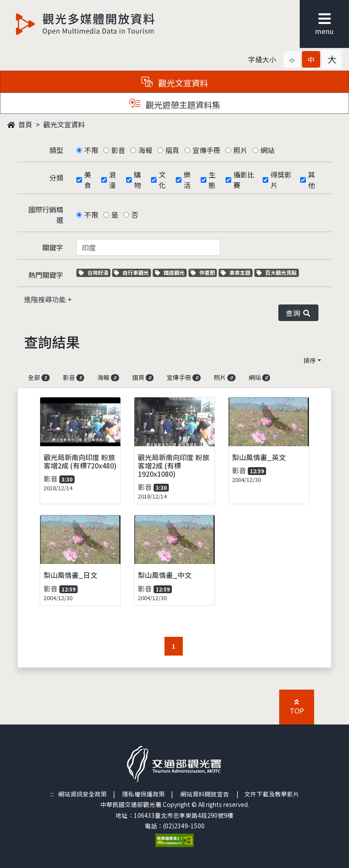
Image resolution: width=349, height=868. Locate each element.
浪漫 (113, 180)
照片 (240, 150)
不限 (91, 150)
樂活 (187, 180)
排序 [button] (310, 360)
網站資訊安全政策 (82, 794)
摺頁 (172, 150)
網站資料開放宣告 (205, 794)
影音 (118, 150)
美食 (88, 180)
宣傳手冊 (206, 150)
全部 (39, 377)
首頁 (20, 124)
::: (52, 794)
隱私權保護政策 (144, 794)
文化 (162, 180)
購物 (137, 180)
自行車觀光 (131, 272)
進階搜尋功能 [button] (46, 299)
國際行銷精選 (46, 215)
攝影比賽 (244, 180)
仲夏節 (204, 272)
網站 (267, 150)
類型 (56, 150)
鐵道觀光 (171, 272)
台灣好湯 (94, 272)
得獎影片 (281, 180)
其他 (311, 180)
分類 (56, 178)
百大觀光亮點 (277, 272)
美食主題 (237, 272)
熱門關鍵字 (46, 275)
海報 (145, 150)
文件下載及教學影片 (272, 794)
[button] (292, 59)
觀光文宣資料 (64, 124)
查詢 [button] (298, 313)
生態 (212, 180)
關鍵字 (53, 247)
